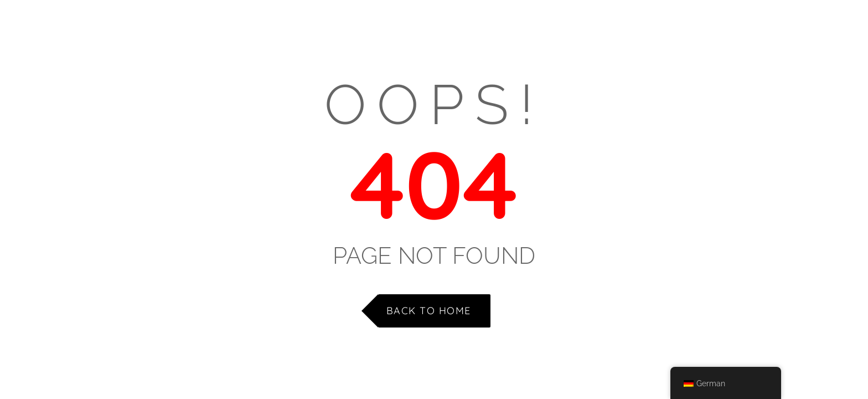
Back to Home (429, 311)
